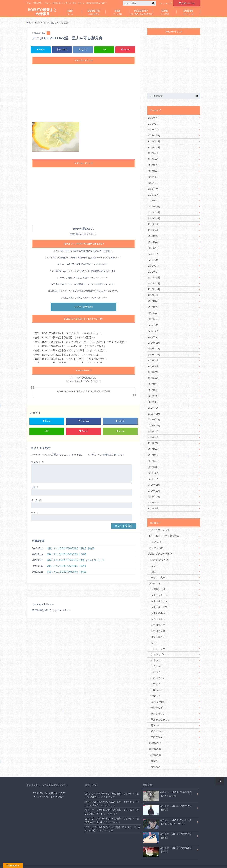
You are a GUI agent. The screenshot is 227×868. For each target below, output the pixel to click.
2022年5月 (153, 176)
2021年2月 (153, 264)
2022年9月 (153, 153)
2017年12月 (154, 480)
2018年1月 (153, 474)
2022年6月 (153, 170)
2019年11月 (154, 346)
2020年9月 (153, 293)
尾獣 (153, 566)
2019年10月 (154, 351)
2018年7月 (153, 439)
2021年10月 (154, 217)
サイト (35, 513)
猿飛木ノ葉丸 (157, 694)
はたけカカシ (157, 630)
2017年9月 (153, 497)
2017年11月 (154, 486)
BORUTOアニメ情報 (158, 525)
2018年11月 (154, 416)
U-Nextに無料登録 (84, 307)
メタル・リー (157, 642)
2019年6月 (153, 375)
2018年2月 (153, 468)
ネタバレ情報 (156, 542)
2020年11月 (154, 281)
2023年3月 (153, 118)
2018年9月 (153, 427)
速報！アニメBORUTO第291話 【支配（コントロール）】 (76, 560)
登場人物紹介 (94, 12)
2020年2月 (153, 328)
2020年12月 (154, 275)
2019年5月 (153, 381)
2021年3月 (153, 258)
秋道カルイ (156, 700)
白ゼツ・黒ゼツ (159, 572)
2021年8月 (153, 229)
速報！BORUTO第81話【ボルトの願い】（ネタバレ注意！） (69, 355)
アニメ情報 (117, 12)
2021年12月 (154, 205)
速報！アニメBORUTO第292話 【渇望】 (67, 555)
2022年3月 (153, 188)
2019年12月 (154, 340)
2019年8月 (153, 363)
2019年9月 (153, 357)
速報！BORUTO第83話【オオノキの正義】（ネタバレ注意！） (70, 346)
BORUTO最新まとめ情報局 (42, 12)
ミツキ (154, 636)
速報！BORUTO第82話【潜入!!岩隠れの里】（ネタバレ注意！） (71, 351)
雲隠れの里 (155, 741)
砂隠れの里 (155, 735)
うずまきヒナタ (159, 595)
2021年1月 (153, 270)
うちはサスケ (157, 618)
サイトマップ (166, 3)
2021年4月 (153, 252)
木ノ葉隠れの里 (157, 583)
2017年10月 (154, 491)
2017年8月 (153, 503)
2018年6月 (153, 445)
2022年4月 (153, 182)
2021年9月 (153, 223)
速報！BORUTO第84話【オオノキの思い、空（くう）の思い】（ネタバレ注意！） (82, 342)
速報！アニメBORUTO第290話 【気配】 (67, 566)
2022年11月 (154, 141)
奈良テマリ (156, 659)
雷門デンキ (156, 729)
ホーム (70, 12)
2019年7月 (153, 369)
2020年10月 (154, 287)
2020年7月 (153, 305)
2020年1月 (153, 334)
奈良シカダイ (157, 647)
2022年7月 (153, 164)
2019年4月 (153, 386)
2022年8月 (153, 159)
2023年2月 (153, 124)
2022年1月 (153, 200)
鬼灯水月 (155, 758)
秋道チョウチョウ (160, 712)
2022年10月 (154, 147)
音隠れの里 (155, 747)
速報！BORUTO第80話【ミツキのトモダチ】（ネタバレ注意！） (72, 359)
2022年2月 (153, 194)
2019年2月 (153, 398)
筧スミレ (155, 717)
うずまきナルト (159, 589)
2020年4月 (153, 316)
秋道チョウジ (157, 706)
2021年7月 (153, 235)
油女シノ (155, 688)
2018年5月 (153, 451)
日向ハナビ (156, 682)
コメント (37, 463)
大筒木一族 (155, 577)
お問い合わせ (187, 3)
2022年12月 (154, 135)
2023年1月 (153, 129)
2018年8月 (153, 433)
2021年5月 (153, 246)
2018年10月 (154, 421)
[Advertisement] (84, 95)
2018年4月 (153, 456)
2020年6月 (153, 311)
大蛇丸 (154, 752)
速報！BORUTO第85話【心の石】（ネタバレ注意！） (65, 338)
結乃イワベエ (157, 723)
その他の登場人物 (158, 554)
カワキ (154, 560)
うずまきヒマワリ (160, 601)
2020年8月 (153, 299)
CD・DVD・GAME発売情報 (141, 12)
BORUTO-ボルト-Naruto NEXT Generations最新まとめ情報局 (84, 392)
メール (36, 500)
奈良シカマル (157, 653)
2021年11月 (154, 211)
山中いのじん (157, 671)
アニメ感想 (155, 536)
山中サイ (155, 677)
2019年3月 (153, 392)
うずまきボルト (159, 607)
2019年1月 (153, 404)
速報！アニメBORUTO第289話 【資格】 (67, 572)
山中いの (155, 665)
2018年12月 (154, 410)
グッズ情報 (165, 12)
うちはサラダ (157, 624)
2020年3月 (153, 322)
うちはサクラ (157, 612)
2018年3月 (153, 462)
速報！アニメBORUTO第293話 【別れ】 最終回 (71, 549)
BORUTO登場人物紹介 (159, 548)
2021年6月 (153, 240)
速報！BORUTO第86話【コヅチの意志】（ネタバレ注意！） (69, 334)
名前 (35, 488)
